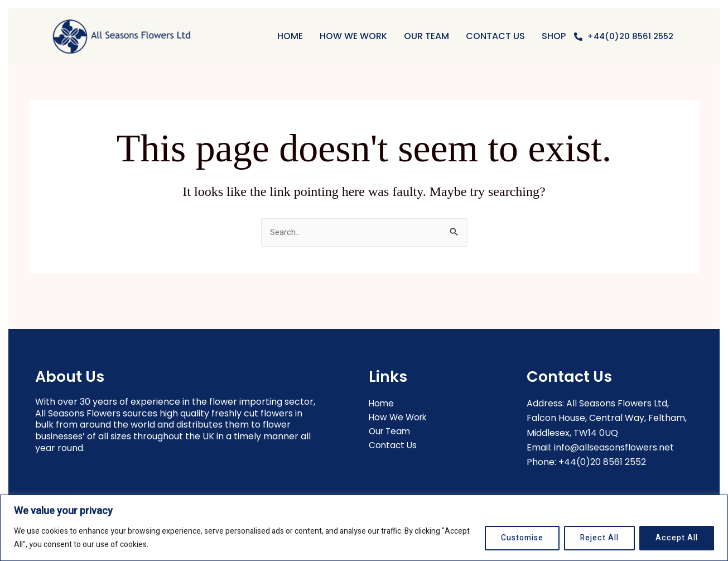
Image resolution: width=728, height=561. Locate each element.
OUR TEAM (426, 36)
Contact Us (495, 36)
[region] (364, 528)
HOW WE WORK (353, 36)
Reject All (599, 538)
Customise (522, 538)
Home (290, 36)
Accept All (677, 538)
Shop (554, 36)
